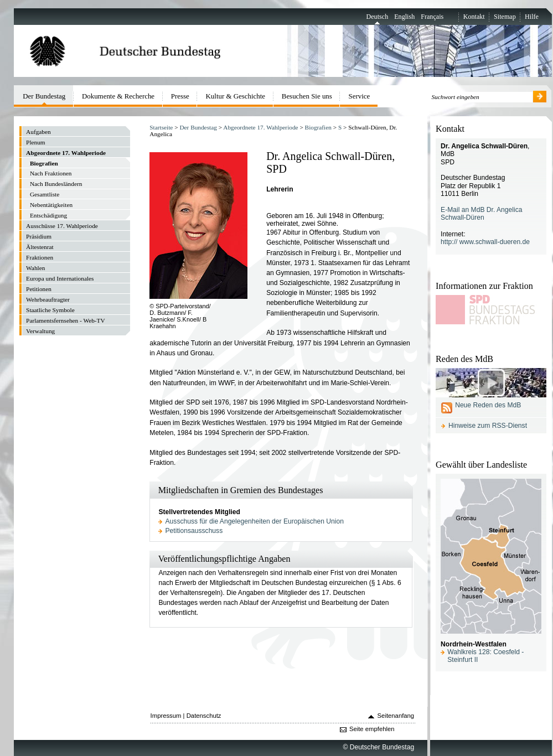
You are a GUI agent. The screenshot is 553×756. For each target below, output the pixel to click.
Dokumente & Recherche (118, 96)
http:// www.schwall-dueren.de (485, 242)
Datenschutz (204, 716)
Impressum (166, 716)
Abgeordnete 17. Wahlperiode (260, 127)
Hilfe (532, 17)
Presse (180, 96)
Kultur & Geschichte (236, 96)
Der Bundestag (198, 127)
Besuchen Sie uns (307, 96)
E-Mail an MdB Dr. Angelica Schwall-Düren (481, 214)
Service (360, 96)
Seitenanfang (396, 716)
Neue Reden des (488, 405)
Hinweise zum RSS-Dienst (488, 426)
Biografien (318, 127)
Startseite (161, 127)
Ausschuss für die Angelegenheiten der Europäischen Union (255, 521)
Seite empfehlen (372, 729)
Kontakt (474, 17)
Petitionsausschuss (194, 531)
